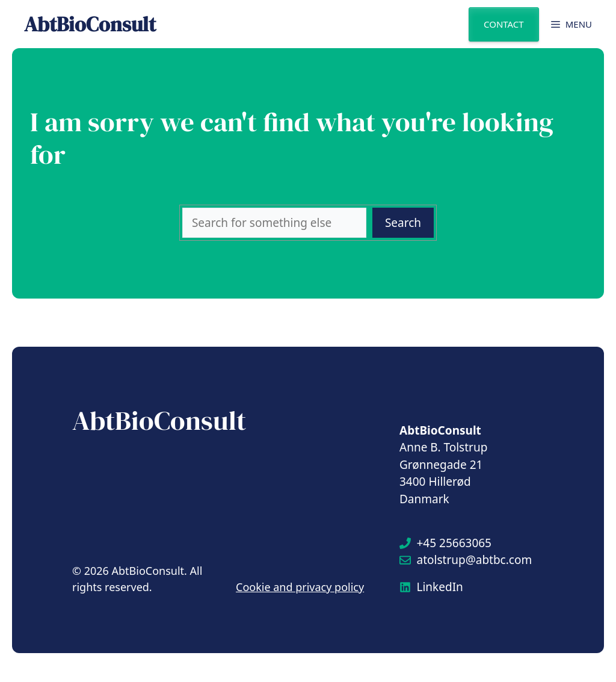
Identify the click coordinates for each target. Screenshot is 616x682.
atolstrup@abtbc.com (475, 560)
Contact (504, 24)
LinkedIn (440, 587)
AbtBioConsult (90, 24)
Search (403, 223)
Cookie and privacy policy (300, 587)
